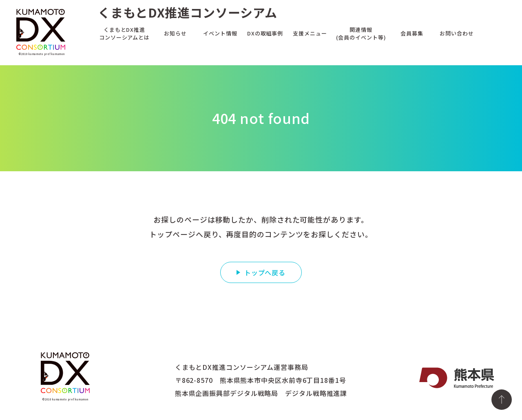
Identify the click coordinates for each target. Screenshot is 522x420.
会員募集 (412, 33)
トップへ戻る (265, 272)
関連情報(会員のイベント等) (361, 33)
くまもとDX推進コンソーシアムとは (124, 33)
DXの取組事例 (265, 33)
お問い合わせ (457, 33)
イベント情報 (220, 33)
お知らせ (175, 33)
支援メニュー (310, 33)
